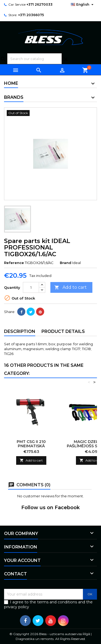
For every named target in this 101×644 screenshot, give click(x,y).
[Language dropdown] (83, 5)
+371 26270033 (39, 4)
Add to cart (71, 288)
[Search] (34, 59)
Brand (66, 263)
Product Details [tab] (63, 331)
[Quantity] (31, 287)
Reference (14, 263)
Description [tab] (20, 331)
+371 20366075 (31, 15)
